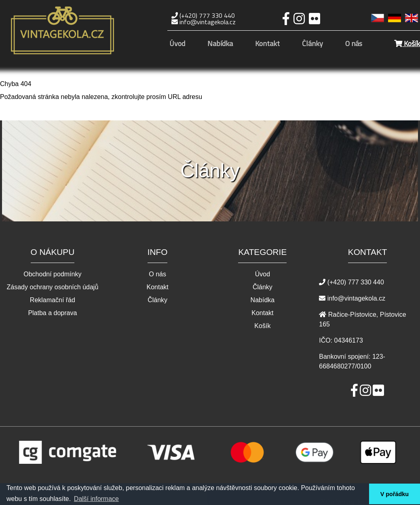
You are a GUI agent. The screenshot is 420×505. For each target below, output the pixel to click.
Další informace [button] (96, 499)
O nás (354, 44)
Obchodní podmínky (52, 274)
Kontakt (267, 44)
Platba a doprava (52, 313)
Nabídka (220, 44)
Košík (407, 43)
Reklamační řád (53, 300)
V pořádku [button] (395, 494)
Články (312, 44)
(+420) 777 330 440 (203, 15)
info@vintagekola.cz (204, 22)
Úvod (177, 44)
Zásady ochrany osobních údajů (52, 287)
